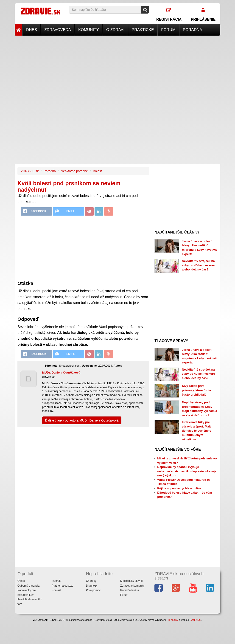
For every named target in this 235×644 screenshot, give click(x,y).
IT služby (173, 620)
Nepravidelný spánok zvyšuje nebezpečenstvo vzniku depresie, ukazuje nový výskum (187, 471)
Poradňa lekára (130, 590)
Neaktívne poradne (74, 171)
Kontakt (56, 590)
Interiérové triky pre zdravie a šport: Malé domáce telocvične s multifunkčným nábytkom (197, 431)
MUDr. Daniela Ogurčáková (61, 373)
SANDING (195, 620)
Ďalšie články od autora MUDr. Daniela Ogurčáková (82, 420)
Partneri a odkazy (62, 586)
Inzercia (56, 581)
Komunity (89, 30)
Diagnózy (92, 586)
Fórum (168, 30)
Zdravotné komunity (132, 586)
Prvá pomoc (93, 590)
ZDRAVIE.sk (30, 171)
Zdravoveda (58, 30)
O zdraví (115, 30)
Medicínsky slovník (132, 581)
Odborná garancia (28, 586)
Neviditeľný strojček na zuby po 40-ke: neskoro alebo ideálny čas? (199, 265)
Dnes (32, 30)
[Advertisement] (117, 68)
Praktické (143, 30)
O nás (21, 581)
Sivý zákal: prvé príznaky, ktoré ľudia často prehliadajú (196, 390)
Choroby (91, 581)
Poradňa (193, 30)
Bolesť (98, 171)
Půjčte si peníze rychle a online (179, 488)
